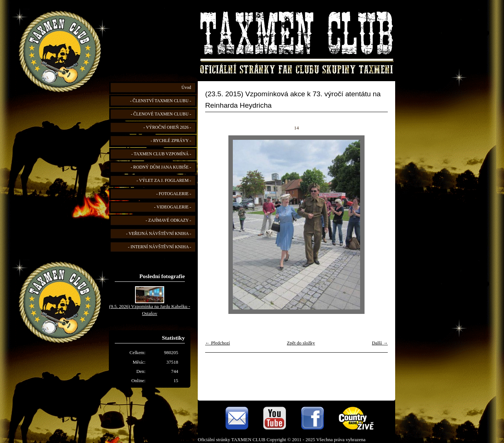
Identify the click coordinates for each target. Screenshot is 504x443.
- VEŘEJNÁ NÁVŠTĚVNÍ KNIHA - (159, 234)
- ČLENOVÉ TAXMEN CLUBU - (161, 114)
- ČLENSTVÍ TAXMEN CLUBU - (160, 101)
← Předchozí (218, 343)
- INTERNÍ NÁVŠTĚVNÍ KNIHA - (160, 247)
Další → (380, 343)
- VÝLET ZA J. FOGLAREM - (164, 181)
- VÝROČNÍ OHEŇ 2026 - (167, 127)
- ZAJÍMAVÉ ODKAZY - (168, 220)
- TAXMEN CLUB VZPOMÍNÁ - (161, 154)
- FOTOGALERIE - (174, 194)
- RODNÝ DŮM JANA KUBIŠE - (161, 167)
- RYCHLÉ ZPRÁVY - (171, 141)
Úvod (186, 88)
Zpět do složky (301, 343)
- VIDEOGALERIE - (173, 207)
